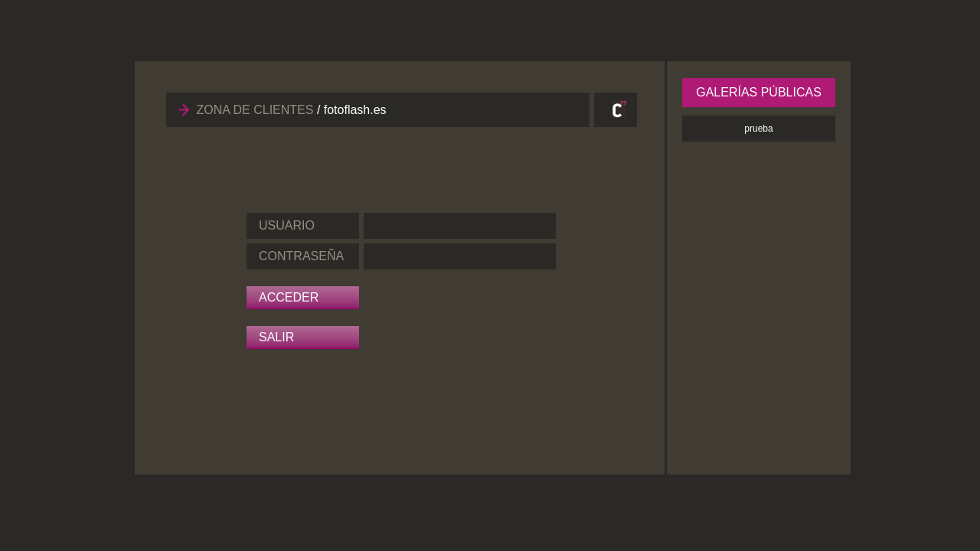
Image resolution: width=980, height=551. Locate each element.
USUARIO (287, 225)
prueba (758, 129)
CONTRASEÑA (301, 256)
